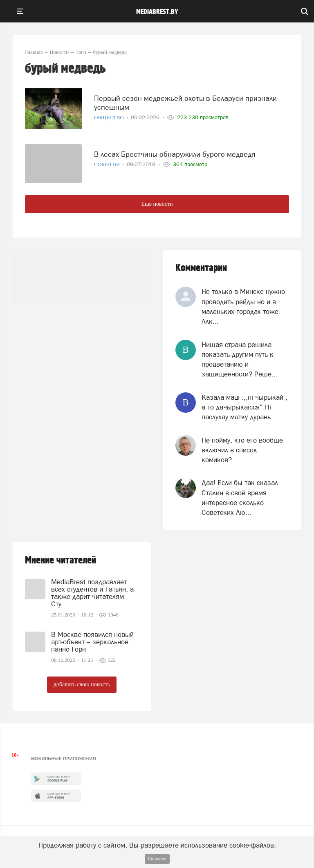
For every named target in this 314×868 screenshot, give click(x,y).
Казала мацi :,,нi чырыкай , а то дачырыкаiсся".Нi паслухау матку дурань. (244, 407)
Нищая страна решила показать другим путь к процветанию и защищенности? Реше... (240, 359)
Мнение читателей (61, 560)
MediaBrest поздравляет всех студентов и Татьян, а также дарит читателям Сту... (92, 593)
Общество (110, 117)
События (108, 164)
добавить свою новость (82, 684)
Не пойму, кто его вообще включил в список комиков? (242, 450)
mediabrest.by (157, 12)
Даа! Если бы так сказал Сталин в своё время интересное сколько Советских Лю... (240, 497)
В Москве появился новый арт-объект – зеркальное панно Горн (92, 642)
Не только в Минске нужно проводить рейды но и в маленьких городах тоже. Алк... (243, 306)
